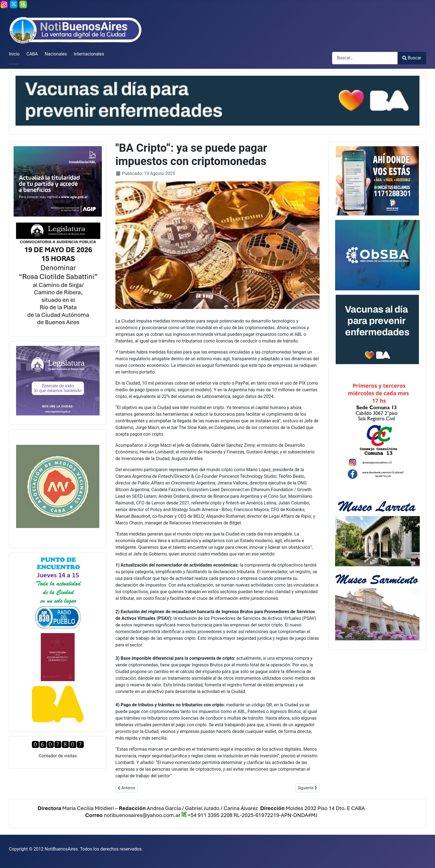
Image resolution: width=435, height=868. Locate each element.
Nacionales (56, 54)
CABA (32, 54)
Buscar (412, 58)
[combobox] (365, 58)
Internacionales (89, 54)
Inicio (14, 54)
